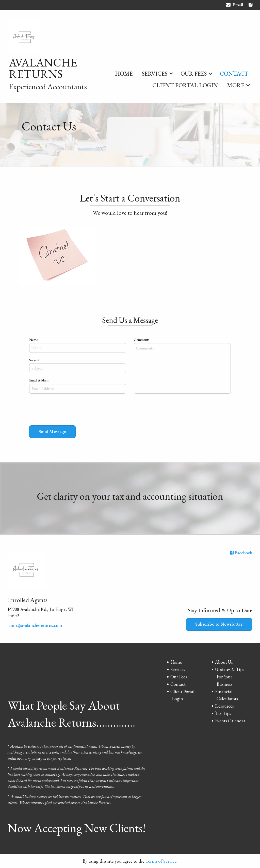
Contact (234, 74)
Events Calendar (230, 721)
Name (34, 340)
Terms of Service (161, 861)
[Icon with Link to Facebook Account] (250, 5)
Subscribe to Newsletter (219, 624)
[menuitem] (124, 73)
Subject (34, 360)
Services (155, 74)
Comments (141, 340)
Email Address (39, 380)
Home (124, 74)
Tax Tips (223, 713)
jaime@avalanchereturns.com (35, 625)
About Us (224, 662)
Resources (224, 706)
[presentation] (68, 411)
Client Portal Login (185, 85)
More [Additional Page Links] (236, 85)
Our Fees (194, 74)
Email (234, 5)
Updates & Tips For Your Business (230, 677)
